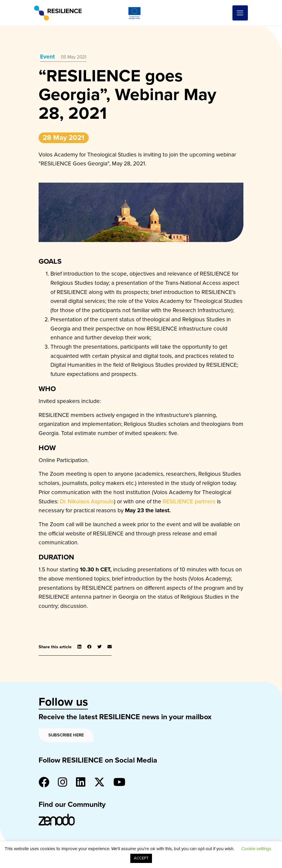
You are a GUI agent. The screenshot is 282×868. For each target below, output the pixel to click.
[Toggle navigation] (240, 13)
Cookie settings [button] (256, 849)
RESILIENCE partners (189, 501)
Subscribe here (66, 735)
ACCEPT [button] (141, 858)
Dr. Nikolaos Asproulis (87, 501)
